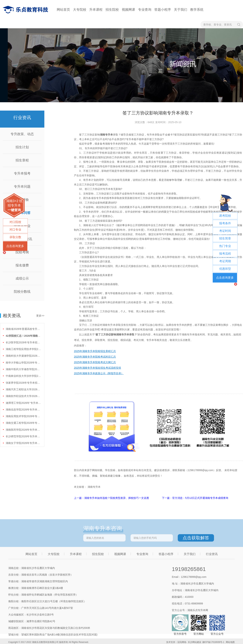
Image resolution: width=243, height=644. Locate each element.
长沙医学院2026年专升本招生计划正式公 (23, 342)
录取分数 (15, 237)
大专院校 (80, 10)
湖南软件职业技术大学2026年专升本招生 (23, 396)
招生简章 (225, 238)
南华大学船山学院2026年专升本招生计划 (23, 363)
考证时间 (225, 231)
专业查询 (145, 10)
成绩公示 (22, 278)
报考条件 (225, 223)
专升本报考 (22, 173)
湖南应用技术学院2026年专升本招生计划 (23, 416)
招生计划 (22, 147)
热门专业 (225, 246)
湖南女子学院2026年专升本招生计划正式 (23, 443)
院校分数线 (22, 292)
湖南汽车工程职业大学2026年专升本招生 (23, 389)
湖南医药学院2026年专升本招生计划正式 (23, 430)
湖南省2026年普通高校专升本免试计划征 (23, 329)
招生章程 (22, 160)
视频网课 (128, 10)
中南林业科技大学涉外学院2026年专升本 (23, 376)
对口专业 (15, 230)
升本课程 (96, 10)
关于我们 (181, 10)
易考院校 (225, 216)
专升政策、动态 (22, 134)
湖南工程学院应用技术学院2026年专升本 (23, 349)
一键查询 (14, 210)
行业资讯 (212, 554)
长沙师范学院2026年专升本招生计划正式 (23, 436)
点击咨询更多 (15, 246)
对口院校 (15, 222)
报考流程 (225, 254)
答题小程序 (163, 10)
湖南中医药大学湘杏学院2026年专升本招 (23, 369)
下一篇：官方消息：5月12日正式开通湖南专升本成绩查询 (195, 498)
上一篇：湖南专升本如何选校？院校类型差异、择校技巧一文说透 (112, 498)
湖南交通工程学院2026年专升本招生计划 (23, 423)
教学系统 (197, 10)
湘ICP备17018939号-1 (213, 642)
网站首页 (63, 10)
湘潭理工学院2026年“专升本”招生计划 (23, 403)
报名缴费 (22, 265)
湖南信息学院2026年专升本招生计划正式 (23, 410)
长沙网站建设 (195, 642)
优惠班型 (225, 269)
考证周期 (225, 261)
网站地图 (230, 642)
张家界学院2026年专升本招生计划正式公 (23, 383)
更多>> (40, 316)
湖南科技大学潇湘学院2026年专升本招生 (23, 356)
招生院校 (112, 10)
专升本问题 (22, 187)
